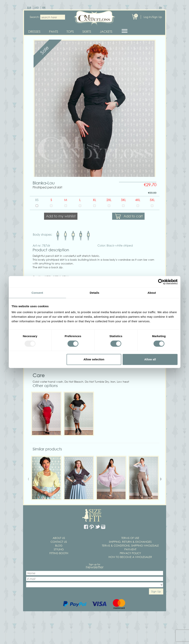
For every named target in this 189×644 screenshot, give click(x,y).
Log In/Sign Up (153, 17)
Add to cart (133, 218)
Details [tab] (95, 293)
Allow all (150, 359)
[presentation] (28, 480)
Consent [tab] (37, 293)
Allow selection (94, 359)
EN (160, 8)
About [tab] (152, 293)
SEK (44, 8)
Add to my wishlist (61, 218)
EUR (29, 8)
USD (37, 8)
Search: (33, 17)
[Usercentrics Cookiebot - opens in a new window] (161, 282)
